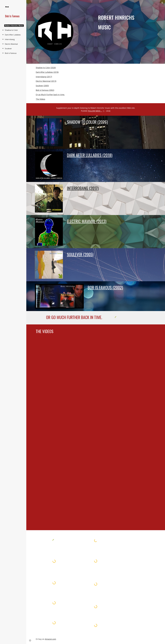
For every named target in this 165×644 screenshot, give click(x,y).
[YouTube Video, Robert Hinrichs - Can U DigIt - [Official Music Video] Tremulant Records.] (96, 501)
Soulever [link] (8, 49)
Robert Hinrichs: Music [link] (14, 26)
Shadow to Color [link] (11, 30)
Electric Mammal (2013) (46, 81)
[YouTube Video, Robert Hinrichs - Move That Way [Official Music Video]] (96, 447)
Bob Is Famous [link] (11, 53)
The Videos (40, 99)
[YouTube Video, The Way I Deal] (96, 377)
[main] (122, 22)
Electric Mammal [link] (11, 44)
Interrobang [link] (10, 39)
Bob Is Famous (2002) (45, 90)
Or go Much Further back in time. (50, 95)
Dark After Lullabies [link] (13, 35)
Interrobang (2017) (44, 77)
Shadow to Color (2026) (46, 68)
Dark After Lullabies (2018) (47, 72)
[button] (162, 3)
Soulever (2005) (42, 86)
